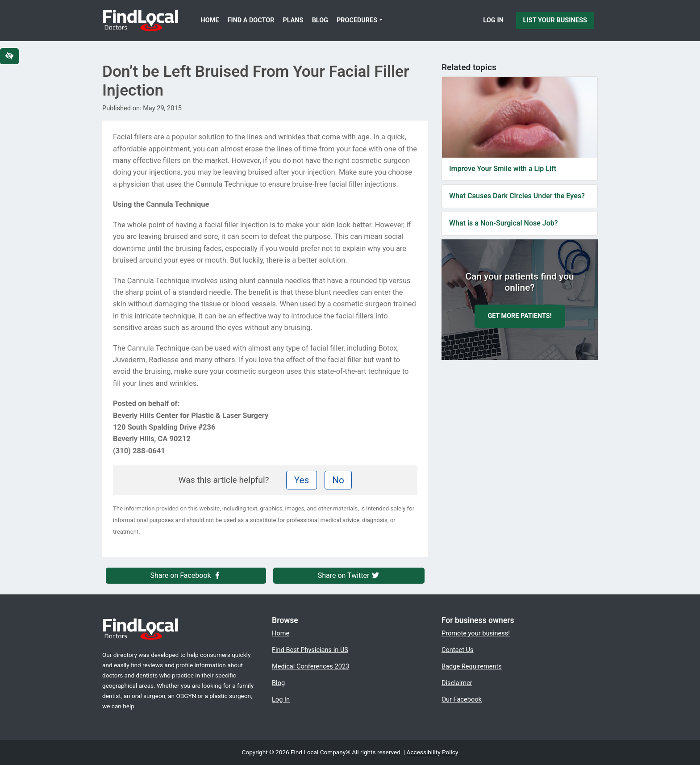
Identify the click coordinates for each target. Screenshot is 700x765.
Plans (293, 20)
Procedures (357, 20)
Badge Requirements (472, 666)
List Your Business (555, 20)
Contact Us (458, 650)
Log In (493, 20)
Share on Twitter (349, 575)
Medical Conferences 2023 (310, 666)
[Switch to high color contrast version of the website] (9, 56)
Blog (320, 20)
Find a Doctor (251, 20)
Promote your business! (476, 633)
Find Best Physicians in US (310, 650)
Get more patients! (519, 316)
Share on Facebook (186, 575)
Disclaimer (457, 683)
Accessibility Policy (433, 752)
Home (210, 20)
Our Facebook (462, 699)
